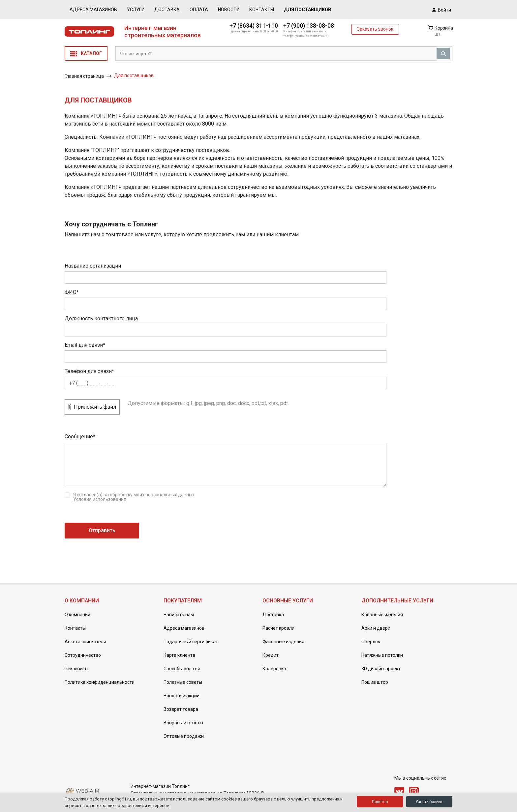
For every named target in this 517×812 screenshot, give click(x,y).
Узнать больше (429, 802)
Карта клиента (179, 655)
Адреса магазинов (93, 10)
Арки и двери (376, 628)
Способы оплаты (182, 669)
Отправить (102, 530)
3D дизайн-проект (381, 669)
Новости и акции (182, 696)
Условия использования (100, 499)
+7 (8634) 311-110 (254, 26)
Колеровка (274, 669)
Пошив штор (375, 682)
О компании (77, 615)
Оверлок (371, 642)
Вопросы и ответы (183, 723)
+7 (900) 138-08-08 (309, 26)
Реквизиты (76, 669)
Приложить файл (92, 407)
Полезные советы (183, 682)
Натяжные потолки (382, 655)
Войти (442, 10)
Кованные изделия (382, 615)
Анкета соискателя (85, 642)
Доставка (167, 10)
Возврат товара (181, 709)
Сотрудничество (83, 655)
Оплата (199, 10)
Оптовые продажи (184, 736)
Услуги (136, 10)
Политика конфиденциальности (100, 682)
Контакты (262, 10)
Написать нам (179, 615)
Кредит (271, 655)
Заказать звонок (375, 29)
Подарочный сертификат (191, 642)
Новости (229, 10)
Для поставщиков (307, 10)
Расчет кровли (278, 628)
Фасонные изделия (283, 642)
